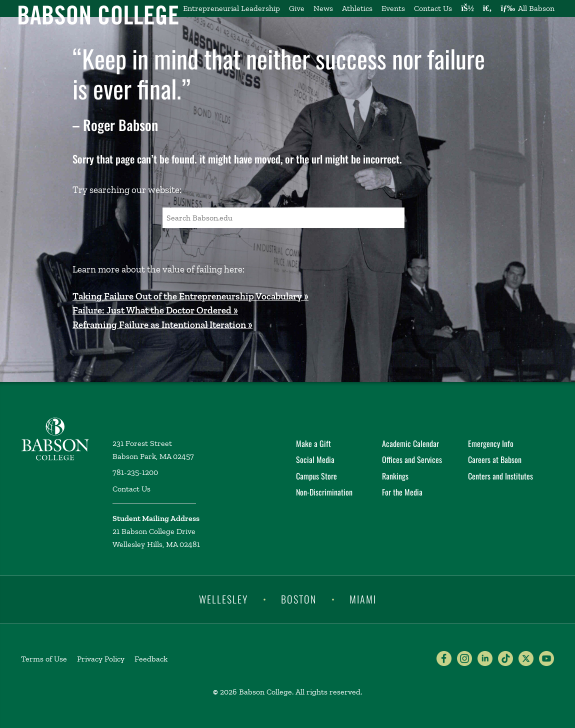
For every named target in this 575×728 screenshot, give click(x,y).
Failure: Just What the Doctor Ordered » (155, 310)
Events (393, 8)
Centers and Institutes (500, 476)
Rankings (395, 476)
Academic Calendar (410, 443)
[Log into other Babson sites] (467, 8)
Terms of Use (44, 659)
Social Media (315, 459)
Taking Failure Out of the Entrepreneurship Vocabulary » (190, 296)
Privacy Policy (101, 659)
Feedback (151, 659)
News (323, 8)
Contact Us (433, 8)
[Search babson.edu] (487, 8)
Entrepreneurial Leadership (231, 8)
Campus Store (316, 476)
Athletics (357, 8)
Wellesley (223, 599)
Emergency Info (491, 443)
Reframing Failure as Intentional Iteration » (162, 325)
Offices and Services (412, 459)
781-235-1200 (135, 472)
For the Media (402, 492)
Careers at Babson (495, 459)
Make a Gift (313, 443)
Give (297, 8)
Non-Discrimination (324, 492)
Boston (299, 599)
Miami (363, 599)
